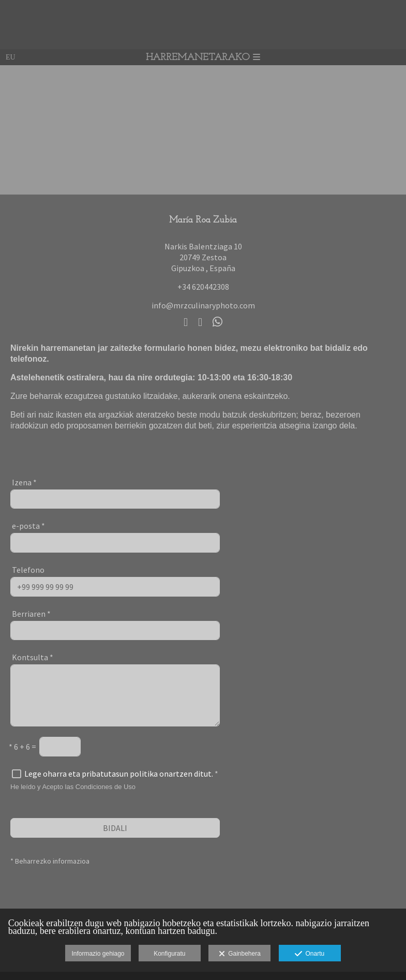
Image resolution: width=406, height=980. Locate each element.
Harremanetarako (203, 58)
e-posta (28, 526)
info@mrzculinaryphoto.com (203, 305)
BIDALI (115, 828)
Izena (24, 482)
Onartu (310, 954)
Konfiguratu (169, 954)
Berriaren (31, 614)
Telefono (28, 570)
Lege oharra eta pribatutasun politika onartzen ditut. (119, 774)
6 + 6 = (22, 747)
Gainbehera (240, 954)
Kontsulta (33, 657)
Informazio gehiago (98, 954)
